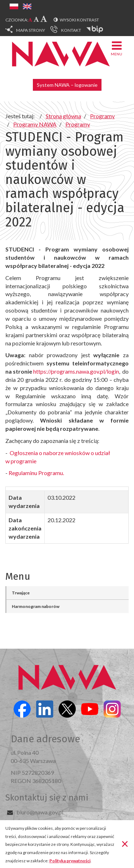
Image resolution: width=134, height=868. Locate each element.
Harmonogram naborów (36, 606)
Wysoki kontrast (79, 20)
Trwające (21, 593)
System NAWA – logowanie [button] (67, 85)
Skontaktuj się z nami (47, 798)
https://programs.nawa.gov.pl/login (76, 371)
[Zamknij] (125, 843)
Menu (116, 48)
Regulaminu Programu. (36, 473)
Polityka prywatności (70, 861)
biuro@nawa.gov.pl (40, 812)
